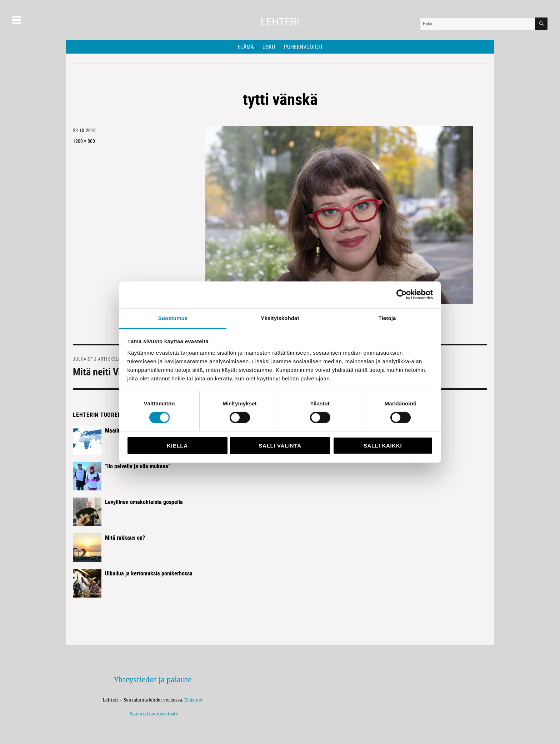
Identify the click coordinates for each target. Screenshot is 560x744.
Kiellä (177, 446)
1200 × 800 (84, 141)
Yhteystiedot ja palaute (153, 680)
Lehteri (280, 22)
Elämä (246, 47)
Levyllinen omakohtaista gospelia (144, 502)
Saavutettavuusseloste (153, 714)
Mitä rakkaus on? (125, 538)
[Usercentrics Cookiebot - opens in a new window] (402, 295)
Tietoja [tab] (387, 318)
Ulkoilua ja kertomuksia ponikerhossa (149, 573)
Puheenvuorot (303, 47)
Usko (269, 47)
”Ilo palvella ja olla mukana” (138, 466)
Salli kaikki (383, 446)
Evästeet (194, 700)
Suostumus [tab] (173, 318)
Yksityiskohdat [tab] (280, 318)
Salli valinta (280, 446)
